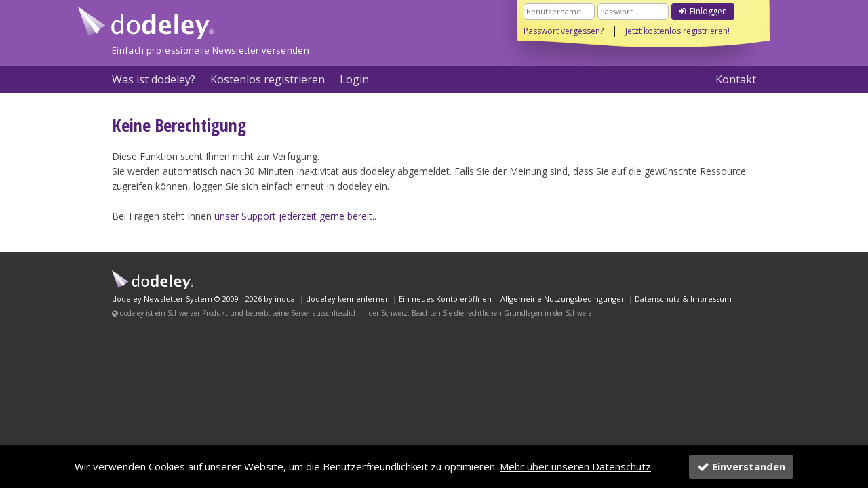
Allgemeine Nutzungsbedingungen (563, 299)
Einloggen (703, 11)
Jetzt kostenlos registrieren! (677, 31)
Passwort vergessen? (564, 31)
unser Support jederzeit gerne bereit (293, 216)
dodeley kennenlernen (348, 299)
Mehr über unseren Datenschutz (575, 466)
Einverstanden (741, 466)
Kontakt (736, 79)
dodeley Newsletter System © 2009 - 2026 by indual (204, 299)
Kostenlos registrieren (268, 79)
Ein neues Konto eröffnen (445, 299)
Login (354, 79)
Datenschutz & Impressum (683, 299)
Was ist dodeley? (154, 79)
